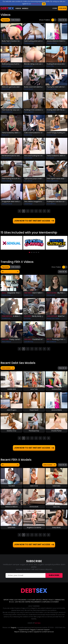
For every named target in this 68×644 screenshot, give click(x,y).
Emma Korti (34, 511)
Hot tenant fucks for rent (12, 157)
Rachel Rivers (7, 159)
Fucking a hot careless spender (34, 111)
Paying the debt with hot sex (56, 88)
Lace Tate (50, 67)
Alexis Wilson (6, 344)
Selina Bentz (51, 113)
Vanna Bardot (7, 183)
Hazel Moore (29, 90)
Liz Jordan (50, 159)
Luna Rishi (12, 532)
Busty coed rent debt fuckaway (34, 88)
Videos (18, 8)
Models (25, 8)
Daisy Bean (56, 532)
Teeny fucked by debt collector (12, 134)
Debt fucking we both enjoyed (12, 180)
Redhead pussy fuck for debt (12, 64)
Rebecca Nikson (12, 511)
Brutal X (4, 295)
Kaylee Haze (6, 298)
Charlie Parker (52, 90)
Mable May (28, 136)
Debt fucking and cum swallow (34, 41)
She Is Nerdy (28, 319)
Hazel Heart (6, 90)
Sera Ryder (28, 159)
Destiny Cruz (51, 136)
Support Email (24, 635)
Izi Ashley (27, 321)
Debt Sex (49, 342)
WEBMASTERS (60, 605)
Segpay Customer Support (40, 635)
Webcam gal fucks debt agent (12, 88)
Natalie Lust (51, 298)
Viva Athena (51, 206)
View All (63, 20)
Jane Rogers (6, 67)
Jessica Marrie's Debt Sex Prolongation (56, 41)
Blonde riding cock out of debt (34, 64)
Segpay (14, 633)
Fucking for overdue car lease (56, 204)
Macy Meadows (53, 183)
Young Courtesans (7, 319)
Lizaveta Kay (29, 344)
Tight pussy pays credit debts (34, 180)
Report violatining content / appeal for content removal (34, 637)
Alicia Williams (7, 113)
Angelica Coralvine (34, 532)
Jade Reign (28, 206)
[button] (29, 255)
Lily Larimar (28, 183)
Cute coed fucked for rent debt (34, 134)
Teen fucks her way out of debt (12, 111)
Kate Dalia (56, 490)
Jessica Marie (52, 43)
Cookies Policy (36, 4)
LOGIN (55, 8)
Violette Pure (6, 321)
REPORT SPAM (8, 605)
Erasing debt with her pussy (56, 111)
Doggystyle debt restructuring (12, 204)
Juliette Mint (28, 67)
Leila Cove (34, 490)
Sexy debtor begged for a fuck (34, 204)
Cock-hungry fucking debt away (56, 134)
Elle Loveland (29, 113)
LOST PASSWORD (20, 605)
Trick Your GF (28, 295)
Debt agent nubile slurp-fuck (56, 180)
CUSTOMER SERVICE (35, 605)
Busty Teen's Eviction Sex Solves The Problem (12, 41)
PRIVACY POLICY (48, 605)
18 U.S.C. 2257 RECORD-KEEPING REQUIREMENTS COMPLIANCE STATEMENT (34, 607)
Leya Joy (56, 511)
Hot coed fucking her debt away (34, 157)
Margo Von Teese (53, 321)
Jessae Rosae (7, 206)
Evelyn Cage (29, 298)
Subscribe (54, 581)
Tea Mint (12, 490)
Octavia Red (6, 43)
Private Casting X (52, 295)
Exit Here (38, 628)
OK (44, 4)
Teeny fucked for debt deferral (56, 157)
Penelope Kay (29, 43)
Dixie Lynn (5, 136)
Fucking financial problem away (56, 64)
